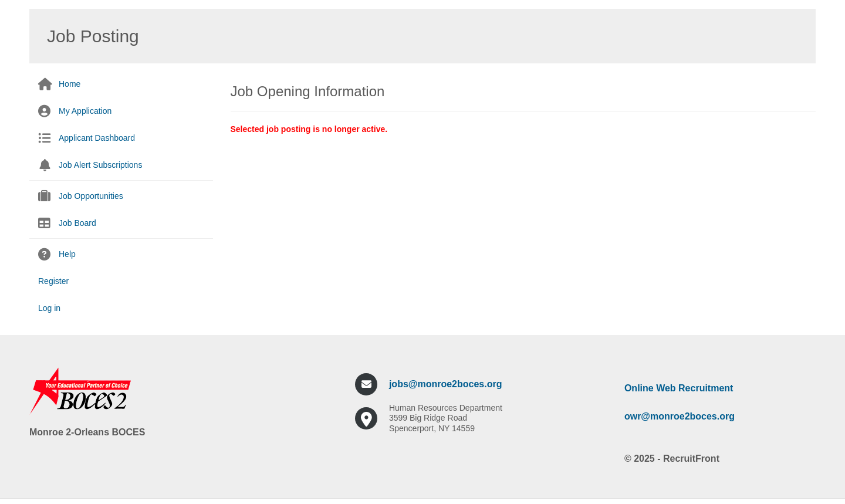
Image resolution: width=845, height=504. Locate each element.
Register (53, 281)
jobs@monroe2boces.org (446, 384)
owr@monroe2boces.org (680, 416)
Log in (49, 308)
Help (67, 254)
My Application (85, 111)
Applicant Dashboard (97, 138)
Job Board (77, 223)
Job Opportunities (91, 196)
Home (70, 84)
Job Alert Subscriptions (100, 165)
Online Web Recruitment (679, 388)
